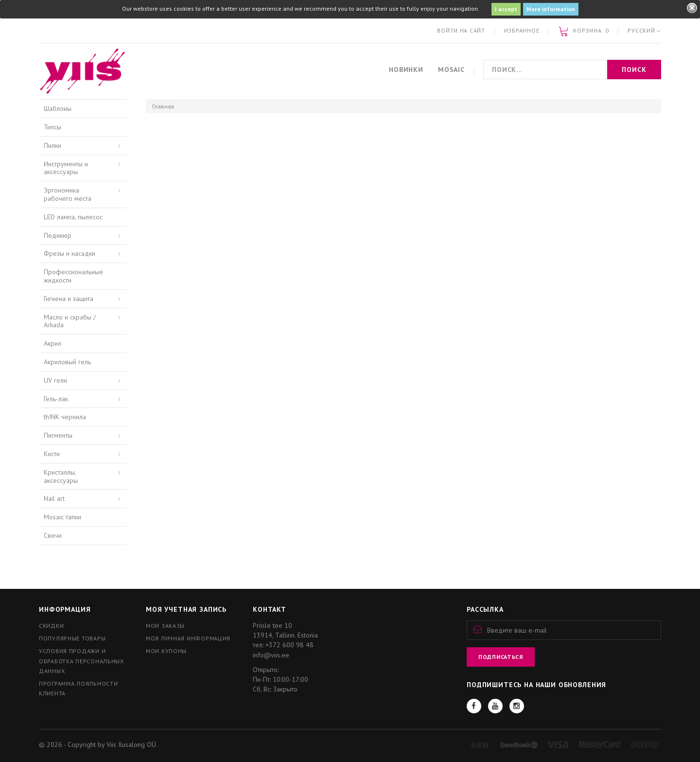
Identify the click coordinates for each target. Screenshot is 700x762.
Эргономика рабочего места (68, 194)
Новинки (406, 70)
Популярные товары (72, 638)
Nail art (54, 498)
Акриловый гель (67, 362)
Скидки (51, 626)
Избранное (522, 30)
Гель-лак (56, 399)
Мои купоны (166, 651)
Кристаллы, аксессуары (61, 476)
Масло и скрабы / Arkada (70, 321)
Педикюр (58, 235)
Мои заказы (165, 626)
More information (551, 9)
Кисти (52, 454)
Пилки (52, 145)
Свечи (53, 535)
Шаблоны (58, 108)
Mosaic (451, 70)
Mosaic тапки (62, 517)
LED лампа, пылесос (73, 217)
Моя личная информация (188, 638)
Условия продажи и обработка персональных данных (81, 661)
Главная (163, 106)
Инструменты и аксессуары (66, 168)
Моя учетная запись (186, 609)
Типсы (52, 127)
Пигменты (58, 435)
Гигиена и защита (69, 299)
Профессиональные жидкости (73, 276)
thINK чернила (65, 417)
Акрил (52, 343)
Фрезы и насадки (70, 253)
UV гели (55, 380)
